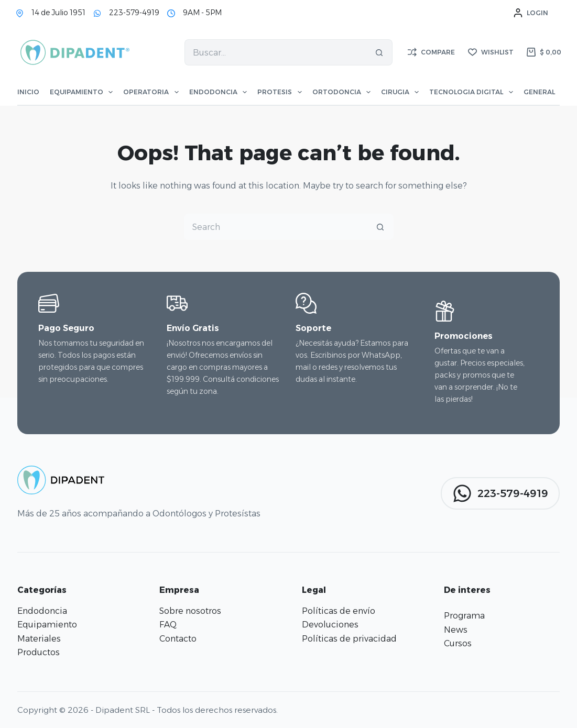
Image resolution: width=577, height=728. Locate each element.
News (456, 630)
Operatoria (151, 92)
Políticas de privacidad (349, 639)
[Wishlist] (491, 52)
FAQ (168, 625)
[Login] (531, 13)
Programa (464, 616)
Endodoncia (218, 92)
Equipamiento (81, 92)
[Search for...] (275, 52)
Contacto (178, 639)
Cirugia (400, 92)
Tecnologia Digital (471, 92)
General (544, 92)
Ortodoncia (341, 92)
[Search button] (379, 52)
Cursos (458, 643)
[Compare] (431, 52)
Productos (39, 652)
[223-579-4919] (97, 13)
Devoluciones (330, 625)
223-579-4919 (134, 13)
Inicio (28, 92)
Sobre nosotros (190, 611)
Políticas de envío (339, 611)
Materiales (39, 639)
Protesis (279, 92)
